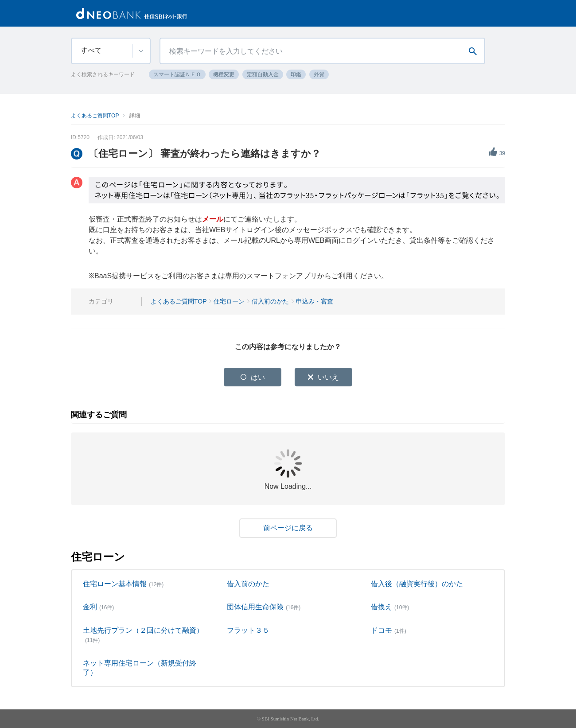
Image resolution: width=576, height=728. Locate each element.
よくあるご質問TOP (95, 116)
